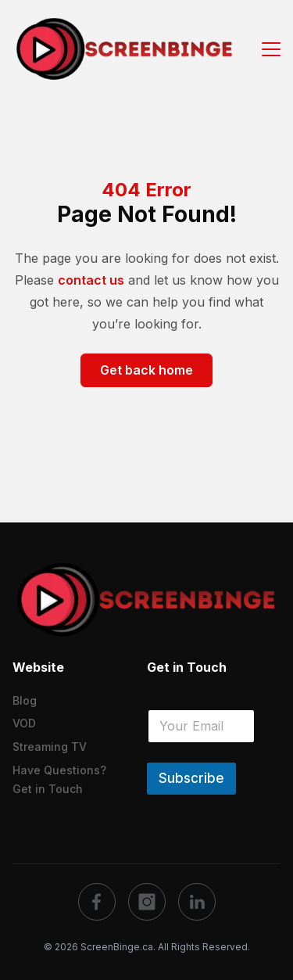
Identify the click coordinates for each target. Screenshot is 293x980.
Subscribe (191, 778)
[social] (97, 902)
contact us (91, 280)
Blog (25, 700)
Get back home (146, 370)
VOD (24, 723)
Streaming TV (50, 747)
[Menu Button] (271, 48)
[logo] (146, 599)
